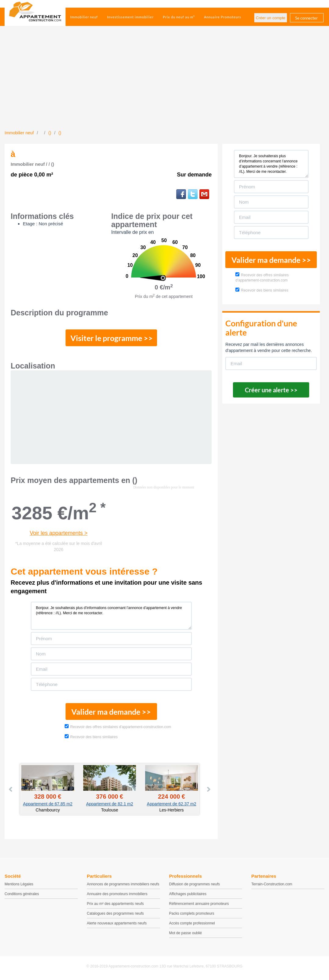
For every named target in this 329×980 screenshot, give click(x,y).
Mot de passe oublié (186, 933)
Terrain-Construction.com (272, 884)
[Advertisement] (164, 84)
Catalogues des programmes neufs (115, 913)
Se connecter (306, 18)
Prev (11, 789)
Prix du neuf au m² (179, 17)
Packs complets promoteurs (192, 913)
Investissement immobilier (130, 17)
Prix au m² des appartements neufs (115, 904)
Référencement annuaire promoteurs (199, 904)
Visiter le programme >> (112, 338)
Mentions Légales (19, 884)
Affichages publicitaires (188, 894)
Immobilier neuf (84, 17)
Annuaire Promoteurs (223, 17)
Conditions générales (22, 894)
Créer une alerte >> (271, 390)
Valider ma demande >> (111, 712)
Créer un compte (271, 18)
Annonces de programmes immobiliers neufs (123, 884)
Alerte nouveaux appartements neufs (117, 923)
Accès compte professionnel (192, 923)
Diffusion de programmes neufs (195, 884)
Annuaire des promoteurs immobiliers (117, 894)
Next (208, 789)
